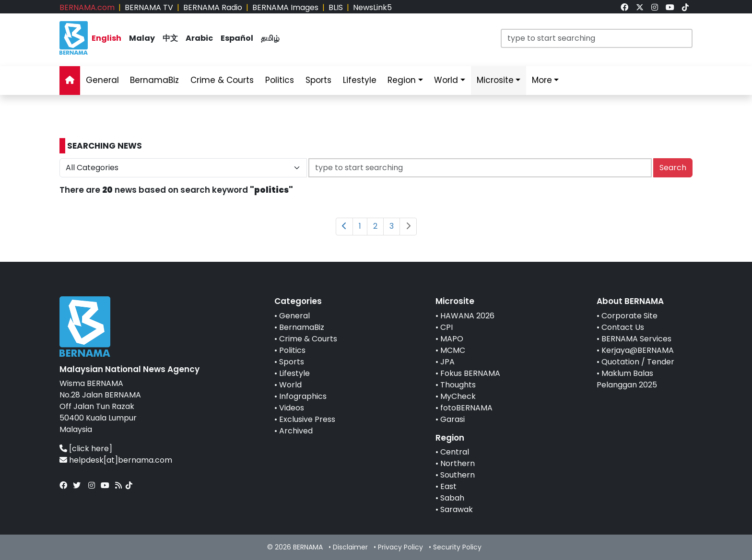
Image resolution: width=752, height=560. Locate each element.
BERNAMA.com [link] (87, 7)
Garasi (452, 419)
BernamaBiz (302, 327)
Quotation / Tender (638, 362)
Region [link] (402, 80)
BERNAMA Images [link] (285, 7)
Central (455, 452)
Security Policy (457, 547)
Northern (458, 463)
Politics (292, 350)
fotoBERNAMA (466, 408)
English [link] (106, 38)
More (542, 80)
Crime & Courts (308, 339)
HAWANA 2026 (467, 316)
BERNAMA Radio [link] (213, 7)
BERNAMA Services (636, 339)
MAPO (452, 339)
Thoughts (458, 385)
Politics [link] (280, 80)
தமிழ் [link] (270, 38)
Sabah (452, 498)
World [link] (446, 80)
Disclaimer (350, 547)
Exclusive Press (307, 419)
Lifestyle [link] (360, 80)
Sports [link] (318, 80)
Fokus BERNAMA (470, 373)
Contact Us (623, 327)
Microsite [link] (495, 80)
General (294, 316)
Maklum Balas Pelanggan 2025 (627, 379)
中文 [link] (170, 38)
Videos (292, 408)
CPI (446, 327)
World (290, 385)
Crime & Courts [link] (222, 80)
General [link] (102, 80)
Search (673, 168)
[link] (624, 7)
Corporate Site (629, 316)
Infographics (303, 396)
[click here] (91, 449)
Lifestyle (294, 373)
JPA (447, 362)
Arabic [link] (199, 38)
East (448, 486)
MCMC (453, 350)
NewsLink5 (372, 7)
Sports (292, 362)
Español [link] (237, 38)
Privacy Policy (400, 547)
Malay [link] (142, 38)
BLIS (336, 7)
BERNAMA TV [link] (149, 7)
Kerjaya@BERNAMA (638, 350)
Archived (296, 431)
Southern (458, 475)
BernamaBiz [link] (154, 80)
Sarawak (457, 509)
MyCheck (458, 396)
